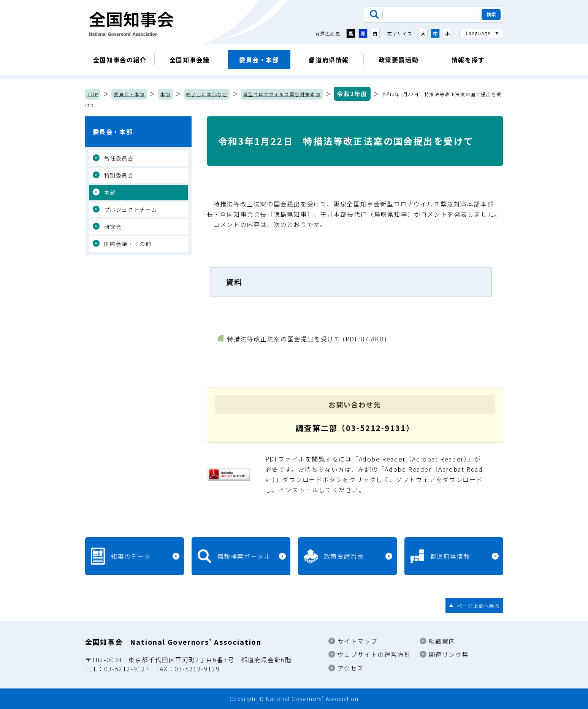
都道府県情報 (329, 60)
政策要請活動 (399, 60)
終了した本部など (207, 94)
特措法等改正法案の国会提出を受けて (284, 339)
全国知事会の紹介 (120, 60)
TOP (93, 94)
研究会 (113, 227)
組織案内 (442, 641)
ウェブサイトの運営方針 (374, 654)
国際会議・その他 (128, 244)
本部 (166, 94)
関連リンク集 (449, 654)
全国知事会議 (190, 60)
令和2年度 (352, 94)
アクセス (351, 668)
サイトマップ (358, 641)
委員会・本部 (259, 60)
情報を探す (468, 60)
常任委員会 (119, 158)
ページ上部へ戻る (478, 606)
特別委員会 (119, 175)
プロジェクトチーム (131, 209)
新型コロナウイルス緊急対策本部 (282, 94)
